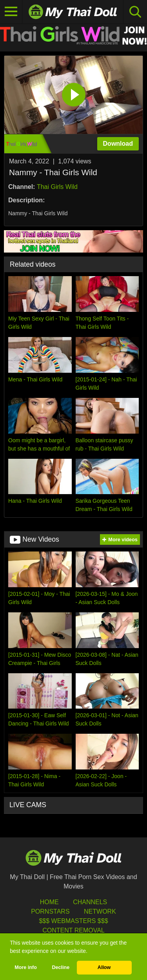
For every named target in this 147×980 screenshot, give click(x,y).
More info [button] (26, 967)
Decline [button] (61, 967)
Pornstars (50, 911)
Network (100, 911)
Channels (90, 902)
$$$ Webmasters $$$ (73, 921)
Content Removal (73, 930)
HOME (49, 902)
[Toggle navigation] (11, 12)
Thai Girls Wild (57, 187)
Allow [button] (104, 967)
